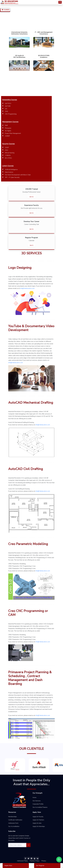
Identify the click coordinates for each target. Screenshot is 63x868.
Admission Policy (22, 861)
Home (34, 798)
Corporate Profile (38, 804)
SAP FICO (8, 103)
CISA (6, 150)
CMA (6, 111)
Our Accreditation (14, 826)
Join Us (31, 197)
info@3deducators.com (27, 288)
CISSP (7, 148)
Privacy (44, 861)
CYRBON (8, 155)
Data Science (9, 172)
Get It (32, 245)
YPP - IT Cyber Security (12, 177)
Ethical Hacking (10, 153)
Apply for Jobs (37, 823)
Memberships (13, 817)
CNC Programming (11, 114)
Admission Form (13, 823)
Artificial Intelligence (11, 170)
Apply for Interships (39, 826)
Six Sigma (8, 131)
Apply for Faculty (38, 817)
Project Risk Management (13, 133)
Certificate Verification (15, 820)
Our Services (37, 801)
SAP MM (8, 106)
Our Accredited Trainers (40, 807)
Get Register (40, 866)
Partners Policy (35, 861)
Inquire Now (8, 866)
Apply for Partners (38, 820)
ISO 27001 (8, 158)
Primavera (8, 128)
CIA (6, 109)
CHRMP (7, 136)
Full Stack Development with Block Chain (18, 175)
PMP (6, 125)
